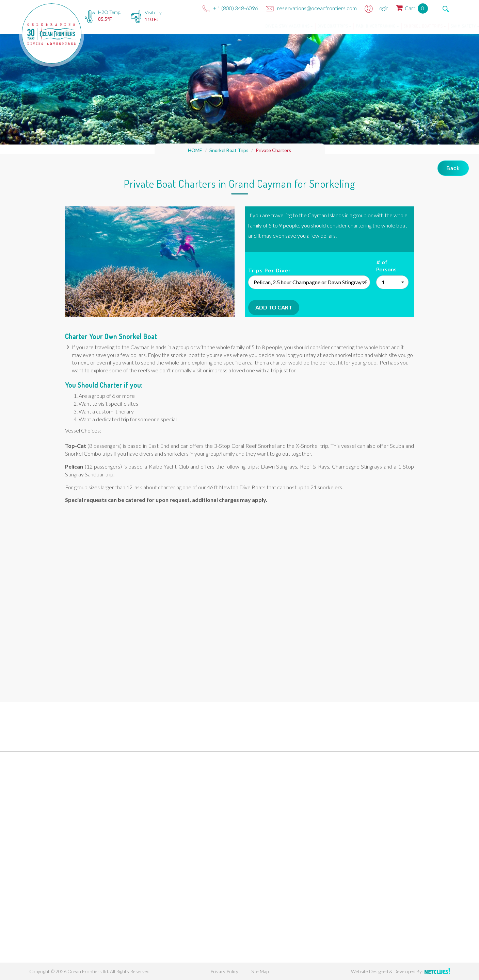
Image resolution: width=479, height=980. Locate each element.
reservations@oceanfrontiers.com (311, 8)
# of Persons (386, 266)
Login (377, 8)
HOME (195, 150)
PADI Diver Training (348, 26)
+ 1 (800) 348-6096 (230, 8)
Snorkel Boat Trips (396, 26)
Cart (412, 8)
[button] (309, 282)
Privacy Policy (224, 971)
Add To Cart (274, 307)
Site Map (260, 971)
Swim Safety (436, 26)
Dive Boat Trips (305, 26)
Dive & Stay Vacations (260, 26)
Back (453, 168)
